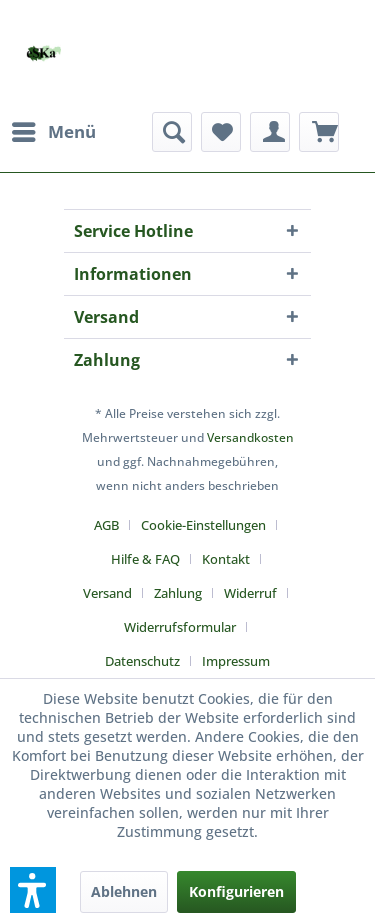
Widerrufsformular (180, 627)
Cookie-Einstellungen (203, 525)
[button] (33, 890)
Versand (107, 593)
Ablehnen (124, 891)
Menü (54, 129)
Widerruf (250, 593)
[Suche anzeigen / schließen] (172, 132)
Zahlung (178, 593)
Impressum (236, 661)
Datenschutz (142, 661)
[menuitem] (53, 132)
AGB (106, 525)
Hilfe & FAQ (145, 559)
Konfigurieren (236, 891)
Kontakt (226, 559)
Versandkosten (250, 437)
